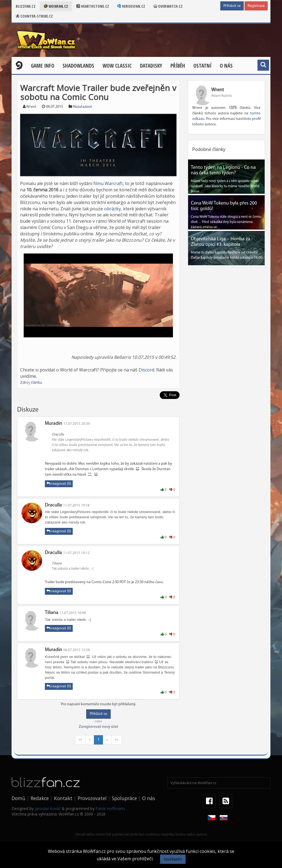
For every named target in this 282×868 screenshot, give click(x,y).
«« (80, 740)
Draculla (53, 505)
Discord (146, 370)
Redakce (40, 798)
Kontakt (63, 798)
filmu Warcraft (108, 183)
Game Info (43, 66)
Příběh (178, 66)
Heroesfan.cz (131, 6)
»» (116, 740)
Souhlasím (173, 859)
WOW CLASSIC (117, 66)
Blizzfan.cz (26, 6)
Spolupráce (124, 798)
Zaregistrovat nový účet (98, 727)
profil (256, 119)
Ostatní (202, 66)
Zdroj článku (31, 382)
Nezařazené (82, 107)
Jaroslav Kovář (48, 808)
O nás (226, 66)
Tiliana (52, 613)
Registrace (256, 6)
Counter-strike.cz (34, 16)
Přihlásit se (232, 6)
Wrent (31, 107)
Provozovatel (92, 798)
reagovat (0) (59, 484)
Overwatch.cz (168, 6)
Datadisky (151, 66)
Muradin (54, 424)
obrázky (112, 209)
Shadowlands (78, 66)
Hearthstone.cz (93, 6)
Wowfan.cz (56, 6)
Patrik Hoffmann (110, 808)
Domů (18, 798)
